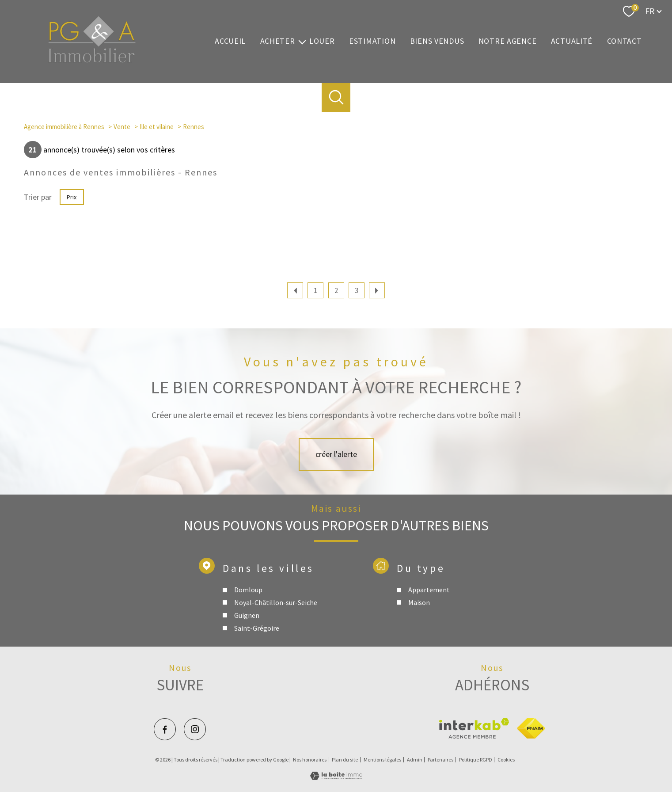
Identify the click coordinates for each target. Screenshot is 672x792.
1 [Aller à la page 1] (315, 290)
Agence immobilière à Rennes (64, 127)
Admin (415, 760)
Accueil (230, 41)
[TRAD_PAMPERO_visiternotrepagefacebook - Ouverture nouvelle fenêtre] (165, 729)
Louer (322, 41)
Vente (122, 127)
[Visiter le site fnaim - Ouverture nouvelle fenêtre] (531, 728)
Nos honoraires (310, 760)
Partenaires (440, 760)
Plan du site (345, 760)
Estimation (372, 41)
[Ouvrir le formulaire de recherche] (336, 97)
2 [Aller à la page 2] (336, 290)
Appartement (429, 636)
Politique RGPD (476, 760)
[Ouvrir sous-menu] (302, 41)
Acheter (278, 41)
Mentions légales (382, 760)
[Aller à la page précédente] (295, 290)
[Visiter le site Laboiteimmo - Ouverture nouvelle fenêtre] (336, 777)
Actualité (572, 41)
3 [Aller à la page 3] (357, 290)
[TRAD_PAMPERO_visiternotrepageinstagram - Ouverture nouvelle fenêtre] (195, 729)
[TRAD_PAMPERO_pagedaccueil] (92, 60)
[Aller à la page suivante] (377, 290)
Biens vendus (437, 41)
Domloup (248, 636)
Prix (72, 197)
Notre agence (508, 41)
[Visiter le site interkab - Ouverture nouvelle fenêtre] (474, 728)
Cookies (506, 760)
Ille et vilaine (157, 127)
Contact (625, 41)
